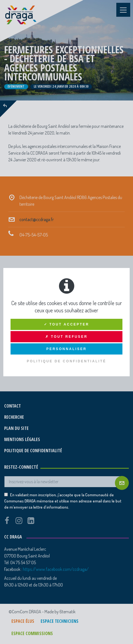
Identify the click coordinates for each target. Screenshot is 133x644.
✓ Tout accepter (67, 324)
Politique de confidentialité (66, 361)
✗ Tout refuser (66, 337)
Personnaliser (67, 349)
